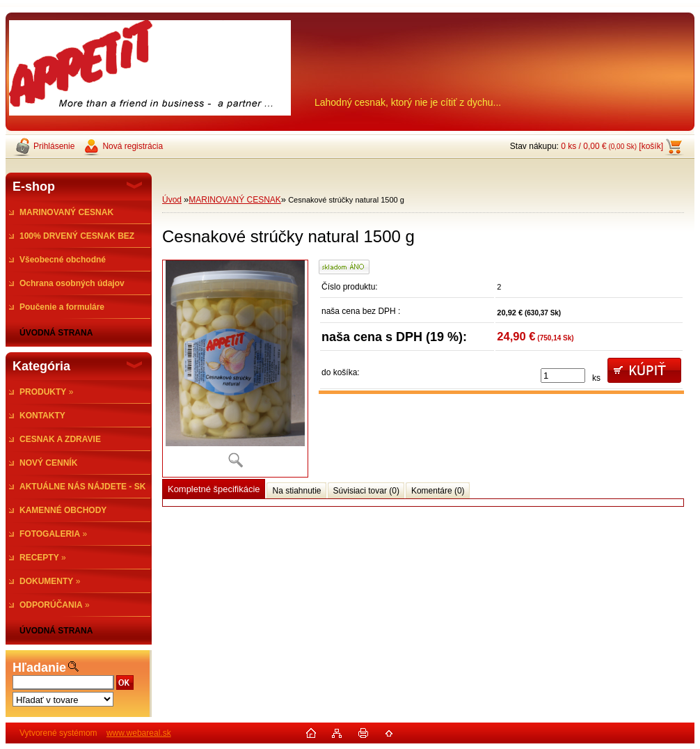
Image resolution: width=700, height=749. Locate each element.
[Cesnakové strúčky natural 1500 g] (235, 369)
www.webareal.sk (139, 733)
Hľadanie (39, 668)
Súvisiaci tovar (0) (366, 491)
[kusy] (563, 376)
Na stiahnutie (296, 491)
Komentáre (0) (438, 491)
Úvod (172, 200)
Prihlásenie (54, 146)
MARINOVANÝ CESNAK (234, 200)
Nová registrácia (133, 146)
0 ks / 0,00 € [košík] (612, 146)
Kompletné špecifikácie (214, 489)
